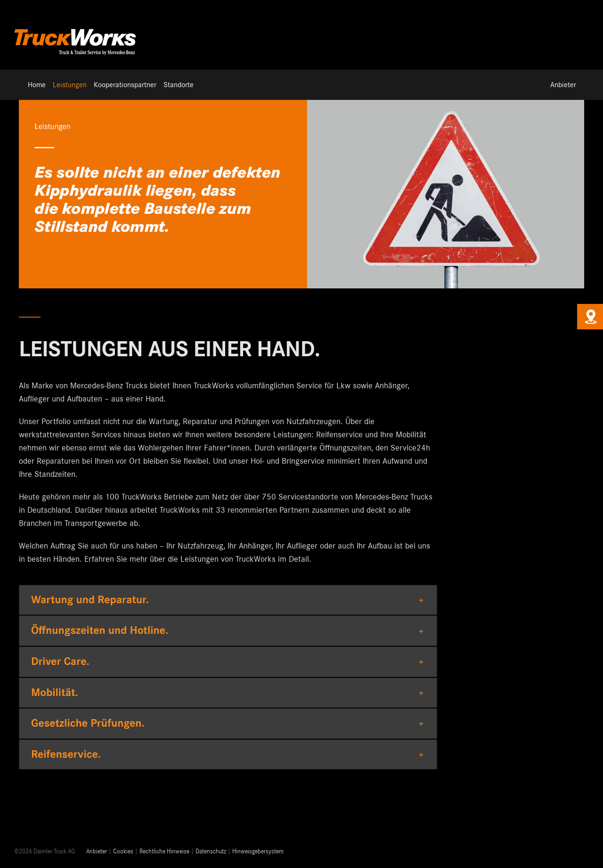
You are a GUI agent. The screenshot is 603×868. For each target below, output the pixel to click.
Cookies (123, 852)
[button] (228, 600)
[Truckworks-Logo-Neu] (75, 28)
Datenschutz (211, 852)
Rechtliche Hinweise (164, 852)
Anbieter (97, 852)
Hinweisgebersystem (258, 852)
